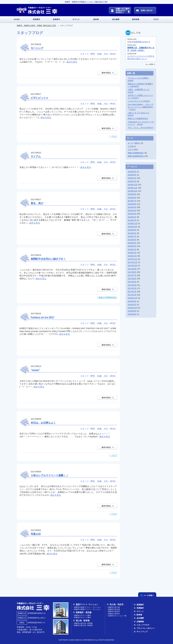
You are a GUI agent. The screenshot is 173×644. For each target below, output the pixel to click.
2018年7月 (132, 236)
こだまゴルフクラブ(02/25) (139, 101)
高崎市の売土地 (114, 607)
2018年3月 (132, 249)
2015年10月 (132, 308)
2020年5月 (132, 175)
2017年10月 (132, 266)
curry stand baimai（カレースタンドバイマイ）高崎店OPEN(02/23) (141, 107)
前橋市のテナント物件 (82, 617)
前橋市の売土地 (114, 609)
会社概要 (140, 618)
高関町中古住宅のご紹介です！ (48, 259)
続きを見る (72, 62)
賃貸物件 (140, 605)
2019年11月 (132, 188)
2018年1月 (132, 256)
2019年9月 (132, 194)
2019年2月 (132, 217)
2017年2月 (132, 292)
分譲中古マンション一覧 (117, 616)
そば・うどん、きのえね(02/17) (140, 128)
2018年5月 (132, 243)
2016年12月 (132, 298)
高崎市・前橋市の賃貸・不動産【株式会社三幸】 (37, 26)
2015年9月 (132, 311)
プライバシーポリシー (146, 628)
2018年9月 (132, 230)
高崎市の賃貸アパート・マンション (87, 607)
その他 (130, 146)
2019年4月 (132, 210)
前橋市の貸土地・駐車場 (83, 625)
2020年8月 (132, 172)
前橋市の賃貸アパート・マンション (87, 609)
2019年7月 (132, 201)
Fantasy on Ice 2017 (43, 317)
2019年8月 (132, 198)
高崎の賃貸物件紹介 (136, 156)
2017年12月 (132, 259)
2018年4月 (132, 246)
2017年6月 (132, 279)
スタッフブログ (143, 625)
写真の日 (36, 534)
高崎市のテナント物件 (82, 615)
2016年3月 (132, 305)
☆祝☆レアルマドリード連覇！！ (50, 475)
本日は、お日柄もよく (43, 423)
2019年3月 (132, 214)
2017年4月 (132, 285)
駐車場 (139, 615)
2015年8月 (132, 314)
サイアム (36, 156)
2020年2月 (132, 178)
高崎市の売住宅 (114, 611)
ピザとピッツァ (39, 98)
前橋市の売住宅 (114, 614)
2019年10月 (132, 191)
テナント (140, 611)
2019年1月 (132, 220)
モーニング (37, 48)
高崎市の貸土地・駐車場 (83, 623)
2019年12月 (132, 185)
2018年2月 (132, 253)
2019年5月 (132, 207)
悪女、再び (37, 203)
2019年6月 (132, 204)
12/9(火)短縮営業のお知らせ (139, 42)
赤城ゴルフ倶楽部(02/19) (138, 118)
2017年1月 (132, 295)
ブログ (114, 136)
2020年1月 (132, 181)
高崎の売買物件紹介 (108, 297)
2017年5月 (132, 282)
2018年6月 (132, 240)
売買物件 (140, 608)
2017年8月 (132, 272)
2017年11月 (132, 262)
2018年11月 (132, 223)
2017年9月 (132, 269)
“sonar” (35, 370)
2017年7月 (132, 275)
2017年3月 (132, 288)
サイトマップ (142, 632)
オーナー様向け (134, 143)
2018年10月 (132, 227)
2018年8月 (132, 233)
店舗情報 (140, 622)
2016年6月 (132, 301)
